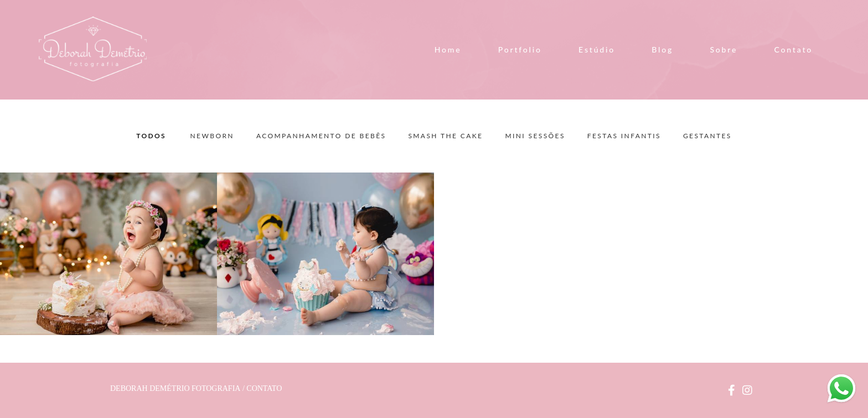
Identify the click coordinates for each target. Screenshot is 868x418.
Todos (151, 136)
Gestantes (707, 136)
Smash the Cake (445, 136)
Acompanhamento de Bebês (321, 136)
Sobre (724, 49)
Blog (662, 49)
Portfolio (520, 49)
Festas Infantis (624, 136)
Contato (794, 49)
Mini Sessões (535, 136)
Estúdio (597, 49)
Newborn (212, 136)
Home (448, 49)
